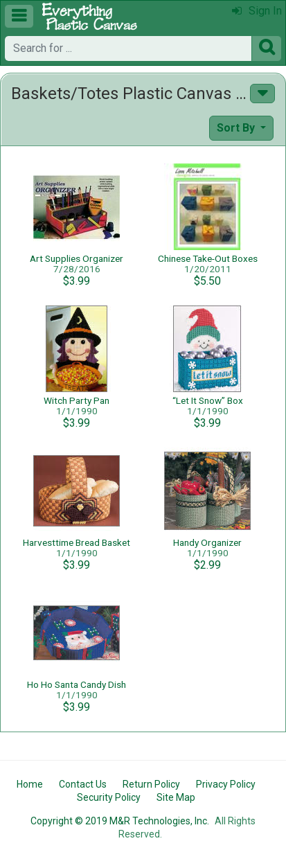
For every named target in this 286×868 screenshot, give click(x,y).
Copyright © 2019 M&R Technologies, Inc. (120, 821)
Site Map (176, 797)
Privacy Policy (226, 784)
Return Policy (151, 784)
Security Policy (109, 797)
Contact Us (83, 784)
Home (30, 784)
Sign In (257, 11)
